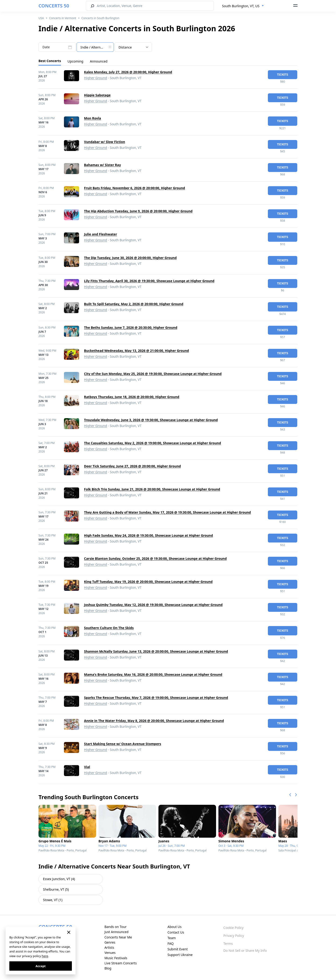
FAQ (171, 943)
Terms (228, 943)
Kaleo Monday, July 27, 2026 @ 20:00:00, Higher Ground (128, 72)
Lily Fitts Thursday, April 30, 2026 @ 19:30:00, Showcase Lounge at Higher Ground (149, 281)
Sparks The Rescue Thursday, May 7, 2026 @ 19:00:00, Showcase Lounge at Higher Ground (156, 698)
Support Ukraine (180, 955)
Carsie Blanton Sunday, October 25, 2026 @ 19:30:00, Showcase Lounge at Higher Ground (155, 558)
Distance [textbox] (125, 47)
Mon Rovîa (93, 118)
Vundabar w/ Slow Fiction (105, 142)
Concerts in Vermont (63, 18)
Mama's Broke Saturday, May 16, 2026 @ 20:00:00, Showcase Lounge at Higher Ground (153, 674)
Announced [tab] (99, 61)
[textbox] (95, 47)
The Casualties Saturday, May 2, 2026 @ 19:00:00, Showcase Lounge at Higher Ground (152, 443)
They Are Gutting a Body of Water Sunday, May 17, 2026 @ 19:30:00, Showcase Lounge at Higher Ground (167, 512)
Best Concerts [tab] (50, 61)
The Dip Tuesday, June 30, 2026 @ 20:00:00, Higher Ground (130, 258)
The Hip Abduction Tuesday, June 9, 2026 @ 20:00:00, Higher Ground (138, 211)
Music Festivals (116, 958)
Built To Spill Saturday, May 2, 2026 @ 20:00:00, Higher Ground (134, 304)
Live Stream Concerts (120, 963)
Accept (40, 966)
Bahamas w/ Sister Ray (102, 165)
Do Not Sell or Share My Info (245, 950)
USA (41, 18)
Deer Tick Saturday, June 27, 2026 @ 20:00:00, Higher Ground (132, 466)
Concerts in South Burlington (100, 18)
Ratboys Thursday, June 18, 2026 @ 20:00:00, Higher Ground (132, 397)
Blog (108, 968)
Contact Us (176, 932)
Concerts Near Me (118, 937)
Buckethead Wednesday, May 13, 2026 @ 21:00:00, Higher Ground (136, 351)
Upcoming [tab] (75, 61)
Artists (109, 947)
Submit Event (178, 949)
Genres (110, 942)
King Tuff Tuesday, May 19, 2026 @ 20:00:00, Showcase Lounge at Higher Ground (148, 582)
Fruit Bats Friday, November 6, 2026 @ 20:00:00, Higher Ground (135, 188)
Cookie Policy (233, 928)
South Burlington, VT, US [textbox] (241, 6)
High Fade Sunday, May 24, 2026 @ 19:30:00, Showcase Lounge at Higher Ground (149, 535)
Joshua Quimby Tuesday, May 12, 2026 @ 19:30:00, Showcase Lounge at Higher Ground (153, 605)
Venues (110, 953)
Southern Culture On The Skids (109, 628)
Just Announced (116, 932)
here (45, 956)
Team (172, 938)
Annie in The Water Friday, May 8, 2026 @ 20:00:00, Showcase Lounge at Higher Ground (154, 721)
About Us (175, 927)
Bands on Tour (115, 927)
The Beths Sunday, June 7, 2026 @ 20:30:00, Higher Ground (131, 327)
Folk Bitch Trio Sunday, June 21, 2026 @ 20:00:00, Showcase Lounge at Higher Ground (152, 489)
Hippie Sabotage (97, 95)
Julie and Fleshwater (100, 234)
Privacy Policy (234, 936)
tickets (283, 75)
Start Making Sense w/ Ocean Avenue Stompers (123, 744)
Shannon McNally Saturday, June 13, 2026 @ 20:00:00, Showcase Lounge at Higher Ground (156, 651)
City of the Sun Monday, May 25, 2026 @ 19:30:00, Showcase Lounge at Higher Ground (153, 374)
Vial (87, 767)
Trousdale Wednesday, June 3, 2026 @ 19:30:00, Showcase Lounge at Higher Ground (151, 420)
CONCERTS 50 (54, 6)
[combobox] (243, 6)
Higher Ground (96, 78)
